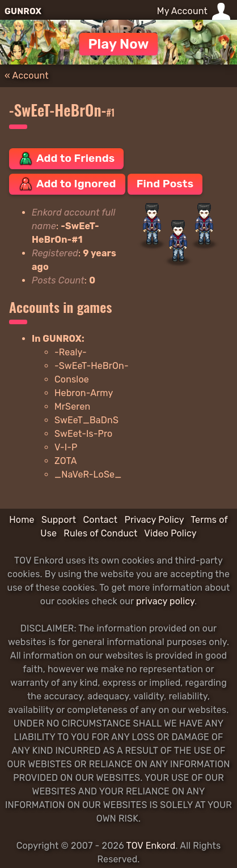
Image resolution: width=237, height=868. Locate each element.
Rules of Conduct (100, 533)
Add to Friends (66, 158)
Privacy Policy (154, 520)
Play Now (118, 44)
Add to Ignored (67, 184)
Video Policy (170, 533)
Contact (100, 520)
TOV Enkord (151, 846)
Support (59, 520)
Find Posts (165, 184)
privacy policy (165, 601)
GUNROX (23, 11)
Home (22, 520)
